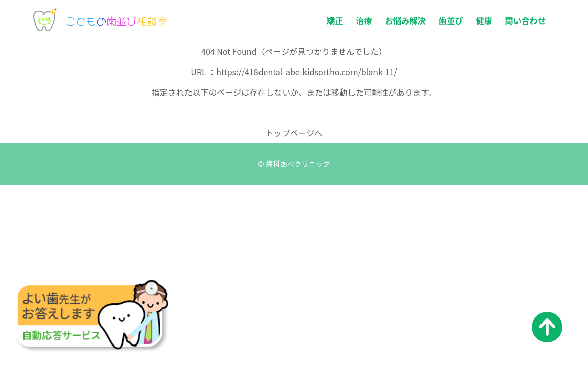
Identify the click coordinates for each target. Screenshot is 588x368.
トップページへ (294, 133)
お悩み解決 (405, 20)
